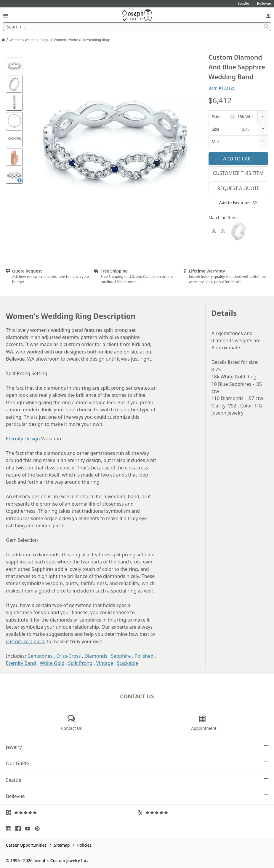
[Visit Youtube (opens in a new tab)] (29, 829)
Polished (144, 656)
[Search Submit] (267, 27)
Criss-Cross (69, 656)
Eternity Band (21, 663)
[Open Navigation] (6, 16)
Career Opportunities (26, 845)
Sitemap (62, 845)
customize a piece (26, 641)
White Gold (52, 663)
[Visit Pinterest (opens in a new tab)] (39, 829)
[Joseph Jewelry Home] (3, 40)
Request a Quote (238, 188)
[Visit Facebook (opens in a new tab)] (20, 829)
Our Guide (137, 763)
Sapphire (121, 656)
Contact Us (137, 696)
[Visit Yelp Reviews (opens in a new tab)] (203, 813)
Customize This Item (238, 173)
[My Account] (268, 16)
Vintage (105, 663)
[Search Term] (137, 27)
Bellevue (137, 796)
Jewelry (137, 747)
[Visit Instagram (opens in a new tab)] (10, 829)
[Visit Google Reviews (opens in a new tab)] (72, 813)
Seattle (137, 780)
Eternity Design (23, 439)
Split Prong (80, 663)
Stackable (128, 663)
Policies (84, 845)
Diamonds (96, 656)
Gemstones (40, 656)
